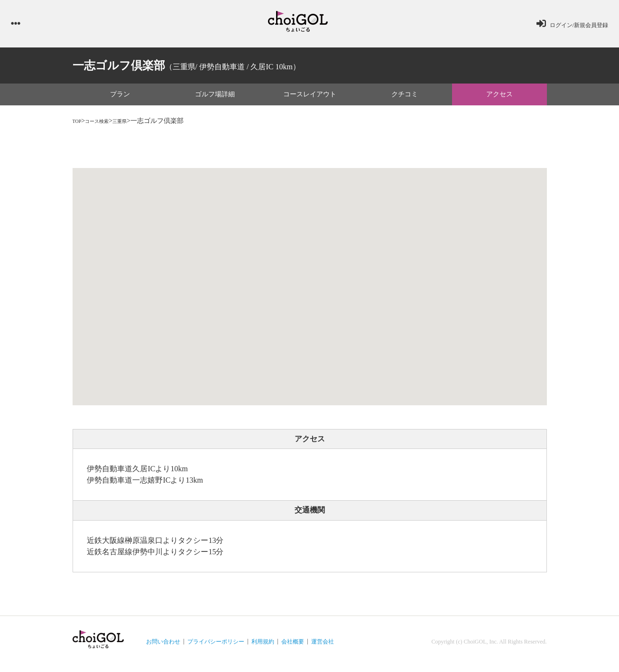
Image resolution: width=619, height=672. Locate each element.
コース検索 (105, 126)
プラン (120, 99)
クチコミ (405, 99)
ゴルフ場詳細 (215, 99)
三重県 (136, 126)
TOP (79, 126)
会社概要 (293, 646)
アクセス (499, 99)
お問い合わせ (163, 646)
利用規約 (263, 646)
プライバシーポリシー (216, 646)
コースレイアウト (310, 99)
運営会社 (323, 646)
